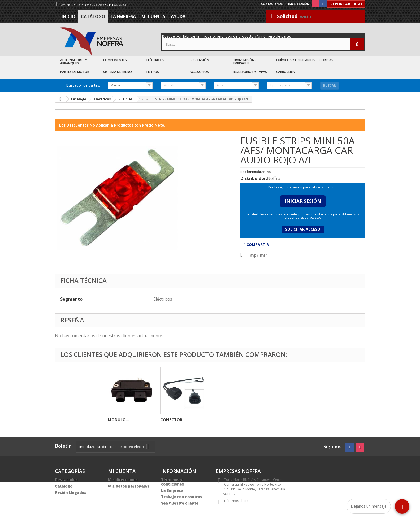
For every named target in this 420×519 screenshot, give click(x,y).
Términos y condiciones (172, 482)
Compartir (256, 245)
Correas (326, 60)
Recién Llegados (71, 492)
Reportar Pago (346, 4)
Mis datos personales (129, 486)
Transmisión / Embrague (245, 62)
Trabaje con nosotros (182, 497)
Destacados (66, 480)
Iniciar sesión (299, 4)
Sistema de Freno (118, 72)
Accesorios (199, 72)
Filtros (153, 72)
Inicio (68, 16)
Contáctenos (272, 4)
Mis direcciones (123, 480)
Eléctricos (155, 60)
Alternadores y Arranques (74, 62)
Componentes (115, 60)
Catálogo (93, 16)
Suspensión (199, 60)
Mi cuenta (153, 16)
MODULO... (223, 419)
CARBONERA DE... (124, 419)
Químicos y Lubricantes (296, 60)
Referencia (252, 172)
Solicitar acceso (303, 229)
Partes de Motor (75, 72)
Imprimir (258, 255)
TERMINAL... (172, 419)
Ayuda (178, 16)
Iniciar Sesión (303, 201)
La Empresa (123, 16)
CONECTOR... (278, 419)
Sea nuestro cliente (180, 503)
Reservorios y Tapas (250, 72)
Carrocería (285, 72)
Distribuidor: (254, 178)
